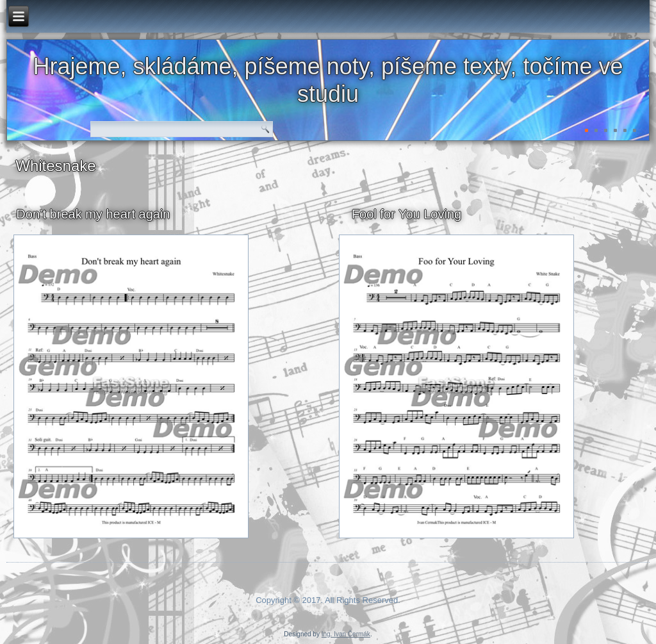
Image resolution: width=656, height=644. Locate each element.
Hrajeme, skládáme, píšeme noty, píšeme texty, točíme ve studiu (328, 80)
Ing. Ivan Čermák (346, 634)
